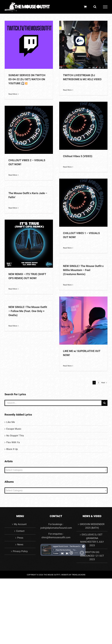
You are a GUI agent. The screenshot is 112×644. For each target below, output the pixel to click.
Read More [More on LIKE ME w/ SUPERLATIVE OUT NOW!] (67, 366)
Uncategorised (37, 282)
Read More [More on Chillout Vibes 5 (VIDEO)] (67, 167)
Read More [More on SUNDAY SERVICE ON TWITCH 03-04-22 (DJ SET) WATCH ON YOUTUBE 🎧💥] (13, 94)
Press (20, 538)
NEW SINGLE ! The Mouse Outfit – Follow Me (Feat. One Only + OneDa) (28, 311)
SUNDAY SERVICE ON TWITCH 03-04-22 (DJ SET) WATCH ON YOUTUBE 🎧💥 (27, 79)
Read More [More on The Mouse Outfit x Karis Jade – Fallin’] (13, 208)
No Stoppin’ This (15, 436)
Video (30, 88)
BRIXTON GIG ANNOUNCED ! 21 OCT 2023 (92, 556)
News (24, 88)
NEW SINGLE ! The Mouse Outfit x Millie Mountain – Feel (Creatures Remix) (83, 270)
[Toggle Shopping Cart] (85, 7)
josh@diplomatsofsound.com (56, 528)
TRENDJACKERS (79, 575)
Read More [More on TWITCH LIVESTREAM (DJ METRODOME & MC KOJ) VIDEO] (67, 90)
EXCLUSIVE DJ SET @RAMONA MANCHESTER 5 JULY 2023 (92, 540)
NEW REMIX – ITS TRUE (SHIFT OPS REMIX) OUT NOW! (27, 276)
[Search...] (53, 403)
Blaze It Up (12, 449)
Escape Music (14, 429)
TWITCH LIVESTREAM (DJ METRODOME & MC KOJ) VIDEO (82, 77)
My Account (20, 524)
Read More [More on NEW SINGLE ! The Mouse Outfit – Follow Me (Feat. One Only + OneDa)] (13, 326)
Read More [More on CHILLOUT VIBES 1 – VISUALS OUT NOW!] (67, 248)
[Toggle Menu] (105, 7)
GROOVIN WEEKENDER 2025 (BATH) (92, 526)
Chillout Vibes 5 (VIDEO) (78, 156)
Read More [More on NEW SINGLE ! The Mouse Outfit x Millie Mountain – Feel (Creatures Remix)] (67, 285)
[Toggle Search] (95, 7)
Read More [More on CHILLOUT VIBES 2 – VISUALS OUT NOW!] (13, 175)
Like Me (11, 422)
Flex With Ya (13, 442)
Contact (20, 531)
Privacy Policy (20, 551)
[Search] (104, 403)
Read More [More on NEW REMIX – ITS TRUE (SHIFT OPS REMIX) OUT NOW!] (13, 289)
